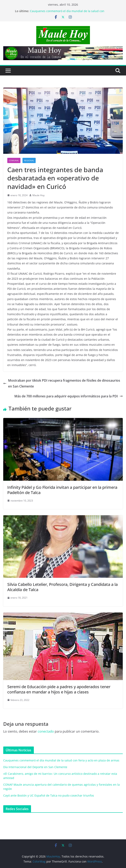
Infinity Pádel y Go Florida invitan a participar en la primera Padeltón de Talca (62, 490)
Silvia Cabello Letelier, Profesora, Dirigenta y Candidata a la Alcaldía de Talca (62, 587)
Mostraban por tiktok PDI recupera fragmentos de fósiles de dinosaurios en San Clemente (62, 383)
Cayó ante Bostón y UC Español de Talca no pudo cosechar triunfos (49, 795)
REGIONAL (29, 160)
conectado (46, 731)
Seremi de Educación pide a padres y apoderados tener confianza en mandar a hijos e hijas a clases (59, 689)
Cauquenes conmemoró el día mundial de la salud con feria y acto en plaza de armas (67, 13)
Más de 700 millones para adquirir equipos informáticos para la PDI (69, 396)
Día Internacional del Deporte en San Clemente (35, 767)
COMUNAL (14, 160)
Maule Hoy (38, 195)
